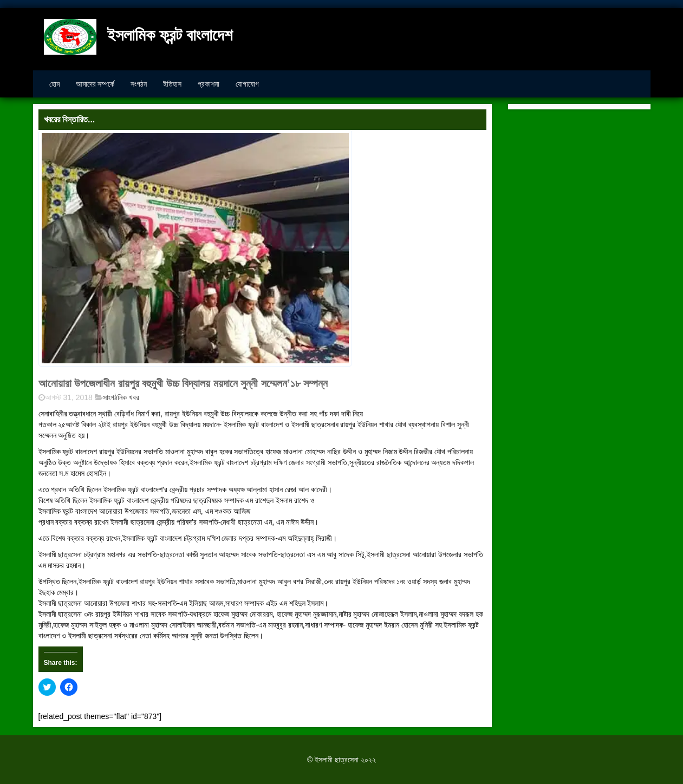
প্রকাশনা (209, 84)
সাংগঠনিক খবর (121, 397)
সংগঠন (139, 84)
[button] (195, 248)
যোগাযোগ (247, 84)
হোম (54, 84)
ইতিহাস (172, 84)
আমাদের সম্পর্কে (95, 84)
